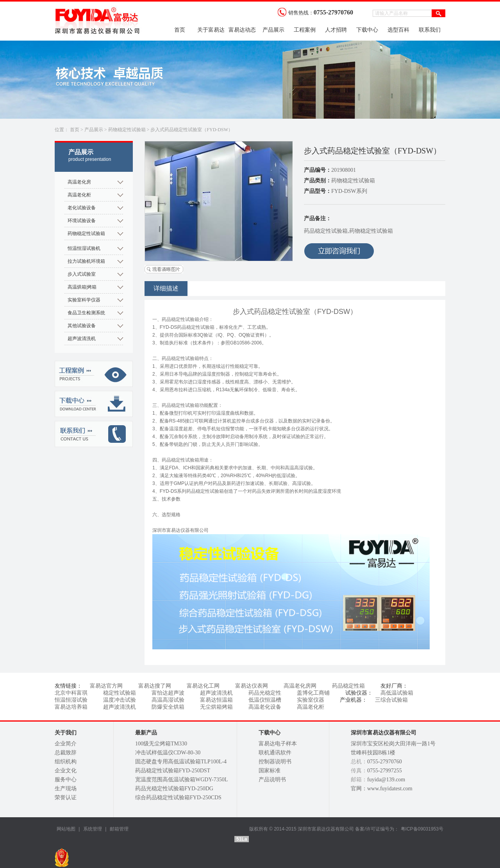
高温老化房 (79, 182)
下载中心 (367, 30)
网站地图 (66, 829)
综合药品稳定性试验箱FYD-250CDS (178, 798)
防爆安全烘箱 (168, 707)
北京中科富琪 (71, 693)
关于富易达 (211, 30)
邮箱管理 (119, 829)
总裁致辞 (66, 753)
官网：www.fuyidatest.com (382, 789)
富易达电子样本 (278, 744)
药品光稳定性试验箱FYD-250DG (174, 789)
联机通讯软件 (275, 753)
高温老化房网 (300, 686)
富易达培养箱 (71, 707)
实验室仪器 (311, 700)
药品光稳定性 (265, 693)
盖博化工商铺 (313, 693)
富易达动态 (242, 30)
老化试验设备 (82, 208)
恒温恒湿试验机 (84, 248)
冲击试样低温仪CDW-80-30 (168, 753)
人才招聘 (336, 30)
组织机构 (66, 762)
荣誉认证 (66, 798)
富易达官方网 (106, 686)
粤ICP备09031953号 (422, 829)
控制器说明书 (275, 762)
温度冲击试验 (120, 700)
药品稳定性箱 (348, 686)
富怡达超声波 (168, 693)
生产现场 (66, 789)
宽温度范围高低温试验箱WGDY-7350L (181, 780)
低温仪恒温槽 (265, 700)
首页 (180, 30)
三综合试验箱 (391, 700)
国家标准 (270, 771)
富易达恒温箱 (216, 700)
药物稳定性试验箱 (127, 130)
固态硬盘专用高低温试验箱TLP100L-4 (181, 762)
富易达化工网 (203, 686)
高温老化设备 (265, 707)
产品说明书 (272, 780)
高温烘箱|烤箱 (82, 287)
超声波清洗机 (82, 339)
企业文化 (66, 771)
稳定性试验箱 (120, 693)
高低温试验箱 (397, 693)
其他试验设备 (82, 326)
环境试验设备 (82, 221)
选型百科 (398, 30)
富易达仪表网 (252, 686)
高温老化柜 (79, 195)
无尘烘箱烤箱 (216, 707)
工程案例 (305, 30)
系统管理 (92, 829)
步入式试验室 (82, 274)
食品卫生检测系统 (86, 313)
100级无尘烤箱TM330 (161, 744)
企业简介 (66, 744)
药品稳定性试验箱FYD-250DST (173, 771)
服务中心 (66, 780)
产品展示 (273, 30)
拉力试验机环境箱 (86, 261)
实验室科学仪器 (84, 300)
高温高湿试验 (168, 700)
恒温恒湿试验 (71, 700)
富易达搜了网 (155, 686)
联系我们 (430, 30)
